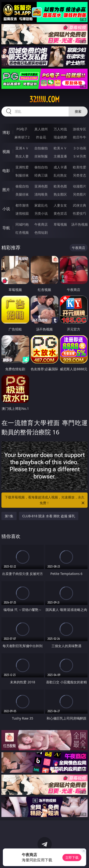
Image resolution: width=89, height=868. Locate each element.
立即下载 (72, 857)
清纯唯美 (41, 194)
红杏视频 (22, 232)
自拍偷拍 (41, 148)
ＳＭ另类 (80, 156)
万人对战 (60, 129)
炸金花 (41, 137)
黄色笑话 (60, 213)
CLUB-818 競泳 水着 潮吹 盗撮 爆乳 (49, 516)
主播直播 (60, 156)
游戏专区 (80, 129)
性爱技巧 (80, 213)
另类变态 (80, 175)
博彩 (6, 132)
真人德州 (41, 129)
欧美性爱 (80, 167)
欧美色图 (60, 186)
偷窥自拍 (22, 186)
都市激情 (22, 205)
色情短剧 (41, 232)
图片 (6, 190)
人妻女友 (60, 205)
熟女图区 (60, 194)
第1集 (9, 516)
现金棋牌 (60, 137)
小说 (6, 209)
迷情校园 (22, 213)
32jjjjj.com (44, 99)
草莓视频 (60, 224)
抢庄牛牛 (80, 137)
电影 (6, 171)
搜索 (78, 111)
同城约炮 (22, 224)
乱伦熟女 (60, 175)
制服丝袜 (22, 175)
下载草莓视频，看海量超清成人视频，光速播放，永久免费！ (45, 500)
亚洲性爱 (22, 167)
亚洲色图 (41, 186)
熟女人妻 (22, 156)
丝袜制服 (41, 156)
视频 (6, 152)
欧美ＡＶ (60, 148)
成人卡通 (60, 167)
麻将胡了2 (22, 137)
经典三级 (41, 175)
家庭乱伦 (41, 205)
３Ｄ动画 (80, 148)
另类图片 (80, 194)
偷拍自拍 (41, 167)
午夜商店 (41, 224)
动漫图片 (80, 186)
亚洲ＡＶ (22, 148)
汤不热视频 (80, 224)
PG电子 (22, 129)
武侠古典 (80, 205)
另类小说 (41, 213)
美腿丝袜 (22, 194)
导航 (6, 228)
